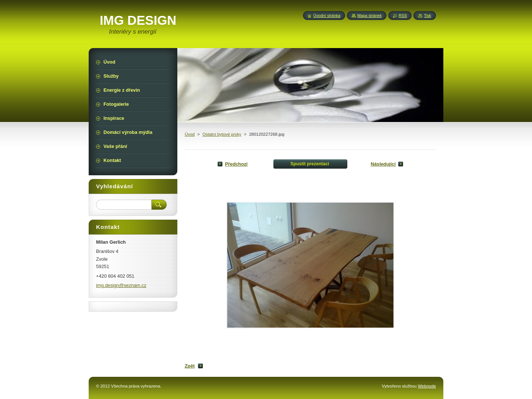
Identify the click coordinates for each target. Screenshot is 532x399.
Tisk (427, 16)
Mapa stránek (369, 16)
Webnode (427, 386)
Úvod (190, 134)
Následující (383, 164)
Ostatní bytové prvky (222, 134)
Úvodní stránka (327, 16)
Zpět (190, 366)
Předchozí (236, 164)
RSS (403, 16)
